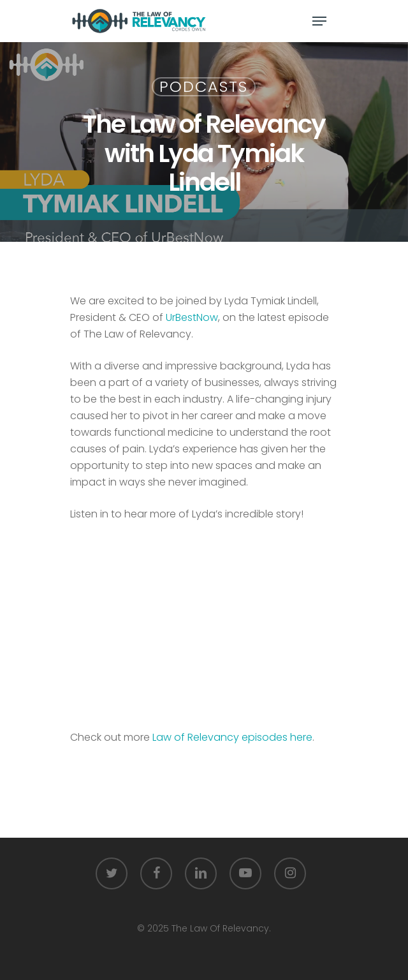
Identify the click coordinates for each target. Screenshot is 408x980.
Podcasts (204, 87)
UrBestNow (192, 317)
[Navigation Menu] (319, 21)
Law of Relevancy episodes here (232, 737)
